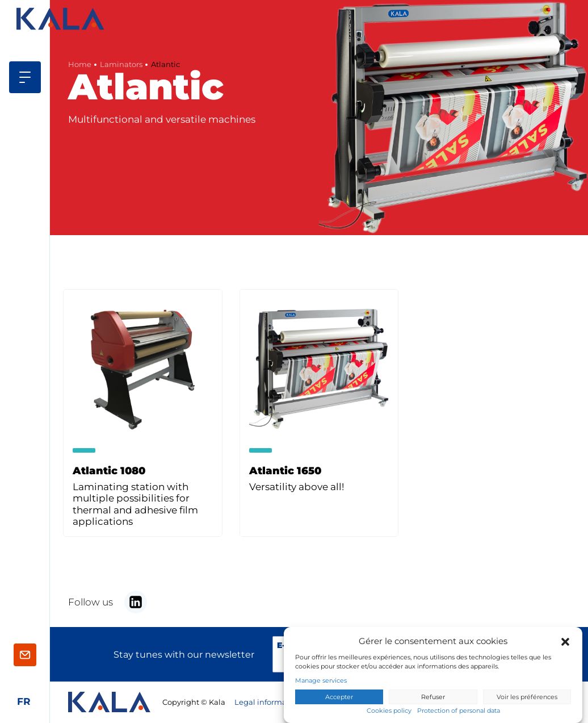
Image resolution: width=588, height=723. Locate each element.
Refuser (433, 697)
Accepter (339, 697)
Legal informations (270, 702)
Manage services (321, 681)
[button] (565, 642)
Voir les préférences (527, 697)
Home (80, 64)
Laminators (121, 64)
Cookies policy (389, 711)
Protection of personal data (459, 711)
